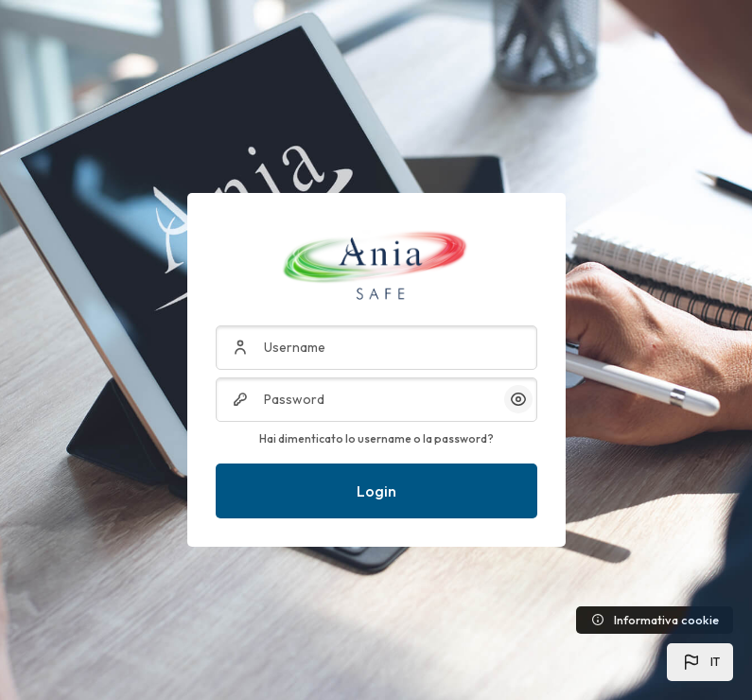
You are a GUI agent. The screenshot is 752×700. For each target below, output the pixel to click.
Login (376, 491)
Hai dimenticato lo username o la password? (376, 438)
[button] (700, 662)
